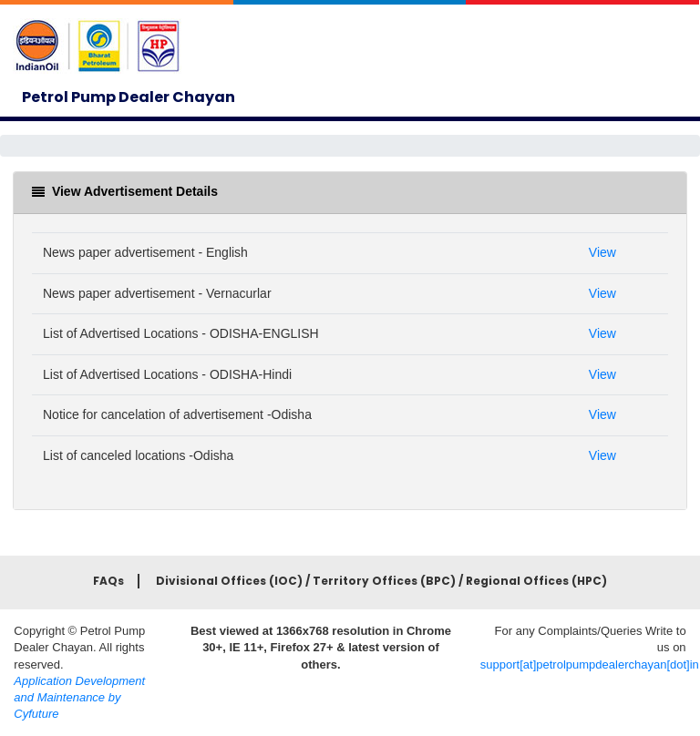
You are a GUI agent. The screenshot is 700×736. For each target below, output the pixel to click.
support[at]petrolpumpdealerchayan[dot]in (590, 664)
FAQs (108, 581)
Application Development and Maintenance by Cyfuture (79, 697)
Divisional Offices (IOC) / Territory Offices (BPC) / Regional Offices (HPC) (381, 581)
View (602, 252)
